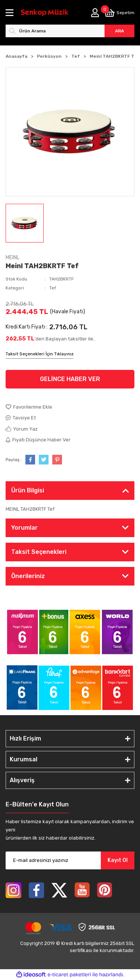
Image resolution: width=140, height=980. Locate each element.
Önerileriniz (28, 576)
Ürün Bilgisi (28, 490)
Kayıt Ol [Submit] (118, 860)
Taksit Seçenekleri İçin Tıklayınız (40, 354)
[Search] (70, 31)
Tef (53, 288)
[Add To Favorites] (70, 407)
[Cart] (119, 13)
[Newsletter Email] (70, 860)
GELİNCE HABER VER (70, 379)
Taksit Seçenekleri (39, 552)
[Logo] (45, 13)
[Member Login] (95, 13)
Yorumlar (24, 528)
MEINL (13, 258)
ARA (119, 31)
